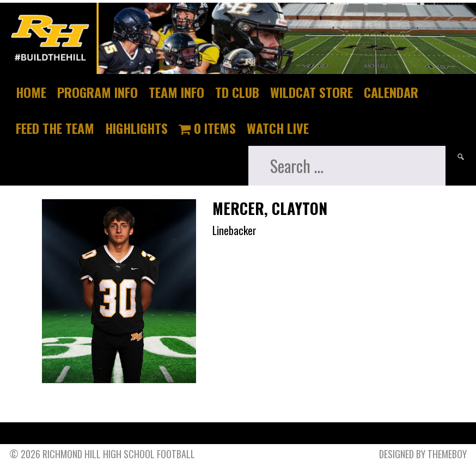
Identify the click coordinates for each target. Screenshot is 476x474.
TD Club (237, 92)
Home (31, 92)
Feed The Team (55, 128)
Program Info (97, 92)
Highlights (136, 128)
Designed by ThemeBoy (423, 454)
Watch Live (278, 128)
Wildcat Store (312, 92)
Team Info (176, 92)
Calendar (391, 92)
